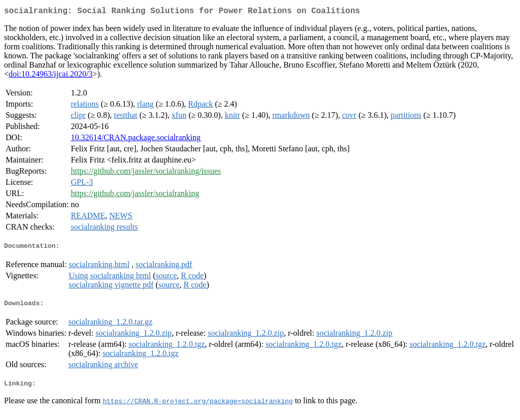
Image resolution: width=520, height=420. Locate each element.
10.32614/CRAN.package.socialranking (136, 139)
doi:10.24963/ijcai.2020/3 (51, 76)
